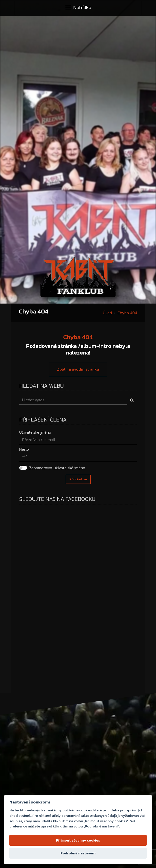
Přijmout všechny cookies (78, 840)
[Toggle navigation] (78, 8)
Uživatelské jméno (35, 432)
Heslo (24, 449)
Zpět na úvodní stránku (78, 369)
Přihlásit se (78, 479)
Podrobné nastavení (78, 853)
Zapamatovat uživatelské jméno (57, 468)
